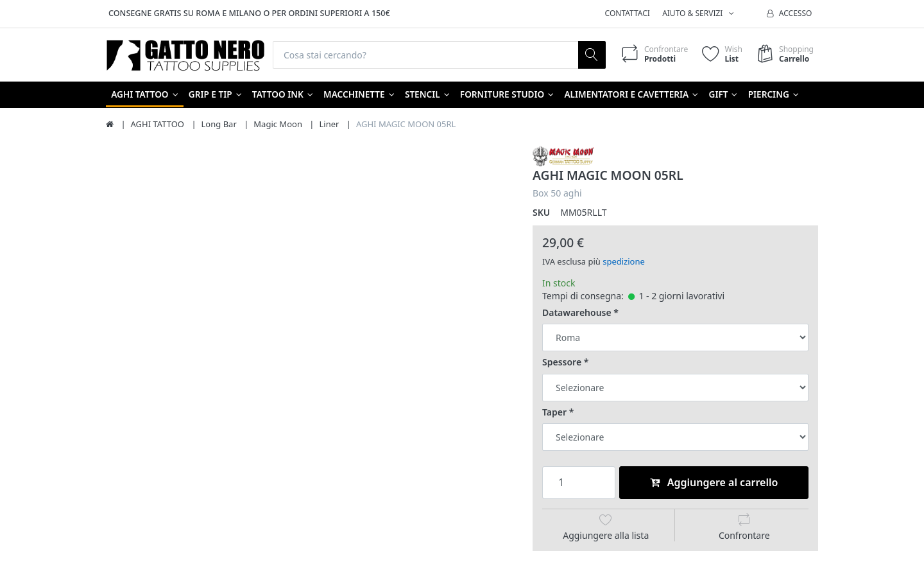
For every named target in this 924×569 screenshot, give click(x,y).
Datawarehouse (577, 313)
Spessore (562, 362)
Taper (554, 412)
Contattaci (628, 13)
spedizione (624, 261)
